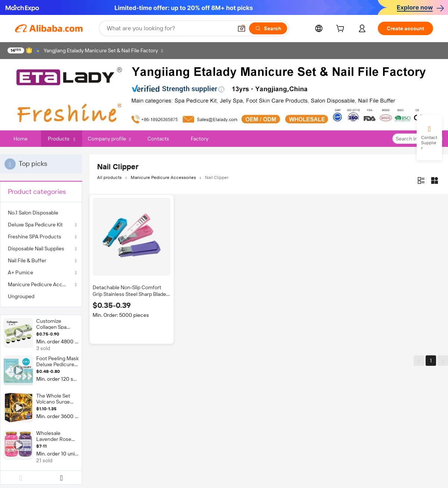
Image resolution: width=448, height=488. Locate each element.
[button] (242, 28)
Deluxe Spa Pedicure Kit (35, 225)
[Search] (268, 28)
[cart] (342, 30)
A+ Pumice (21, 272)
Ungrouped (21, 296)
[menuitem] (41, 213)
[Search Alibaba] (169, 28)
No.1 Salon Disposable (33, 213)
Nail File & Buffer (27, 260)
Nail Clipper (217, 177)
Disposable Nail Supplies (36, 248)
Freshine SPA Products (35, 237)
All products (109, 177)
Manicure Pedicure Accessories (41, 284)
